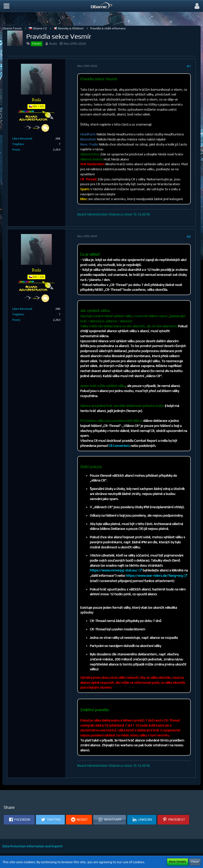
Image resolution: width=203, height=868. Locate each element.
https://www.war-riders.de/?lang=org (154, 576)
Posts (16, 150)
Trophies (18, 144)
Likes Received (22, 139)
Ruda (53, 44)
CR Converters (119, 446)
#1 (189, 66)
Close (195, 862)
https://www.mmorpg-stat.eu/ (114, 570)
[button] (7, 6)
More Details (178, 862)
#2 (189, 236)
